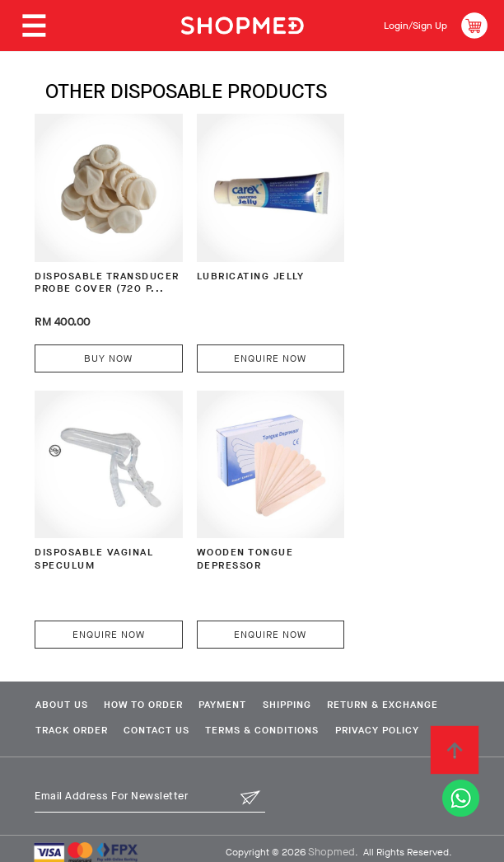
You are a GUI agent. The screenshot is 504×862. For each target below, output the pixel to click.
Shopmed (331, 843)
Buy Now (99, 340)
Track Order (205, 696)
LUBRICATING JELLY (236, 259)
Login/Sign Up (410, 25)
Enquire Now (244, 340)
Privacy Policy (213, 722)
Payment (238, 670)
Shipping (311, 670)
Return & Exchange (89, 696)
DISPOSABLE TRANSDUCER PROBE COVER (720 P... (94, 274)
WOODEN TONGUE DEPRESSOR (84, 525)
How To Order (150, 670)
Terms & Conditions (90, 722)
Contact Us (299, 696)
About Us (59, 670)
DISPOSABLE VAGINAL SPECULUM (387, 267)
